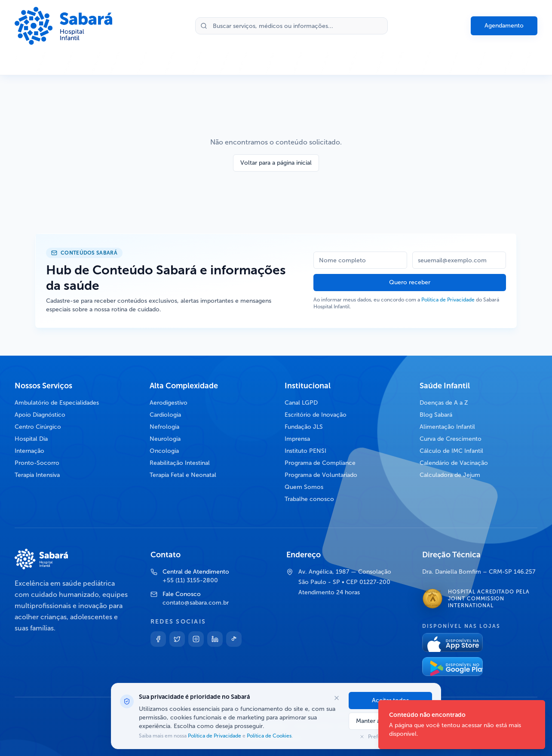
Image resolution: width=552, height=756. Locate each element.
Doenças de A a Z (444, 403)
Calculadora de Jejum (450, 475)
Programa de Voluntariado (321, 475)
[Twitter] (177, 639)
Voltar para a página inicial (276, 163)
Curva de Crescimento (451, 439)
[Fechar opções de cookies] (337, 698)
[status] (462, 725)
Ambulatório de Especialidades (57, 403)
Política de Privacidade (448, 300)
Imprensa (297, 439)
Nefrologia (164, 427)
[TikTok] (234, 639)
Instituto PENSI (305, 451)
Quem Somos (304, 487)
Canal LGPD (301, 403)
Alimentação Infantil (447, 427)
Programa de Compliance (320, 463)
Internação (29, 451)
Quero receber (410, 282)
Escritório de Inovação (316, 415)
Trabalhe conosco (309, 499)
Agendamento (504, 26)
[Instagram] (196, 639)
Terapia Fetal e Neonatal (183, 475)
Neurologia (165, 439)
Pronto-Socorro (37, 463)
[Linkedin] (215, 639)
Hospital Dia (31, 439)
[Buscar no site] (291, 26)
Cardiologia (165, 415)
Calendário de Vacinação (454, 463)
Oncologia (164, 451)
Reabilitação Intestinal (180, 463)
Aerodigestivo (169, 403)
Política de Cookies (268, 736)
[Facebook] (158, 639)
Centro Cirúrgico (38, 427)
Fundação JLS (304, 427)
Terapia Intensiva (37, 475)
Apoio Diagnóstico (40, 415)
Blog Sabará (436, 415)
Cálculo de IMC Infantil (451, 451)
